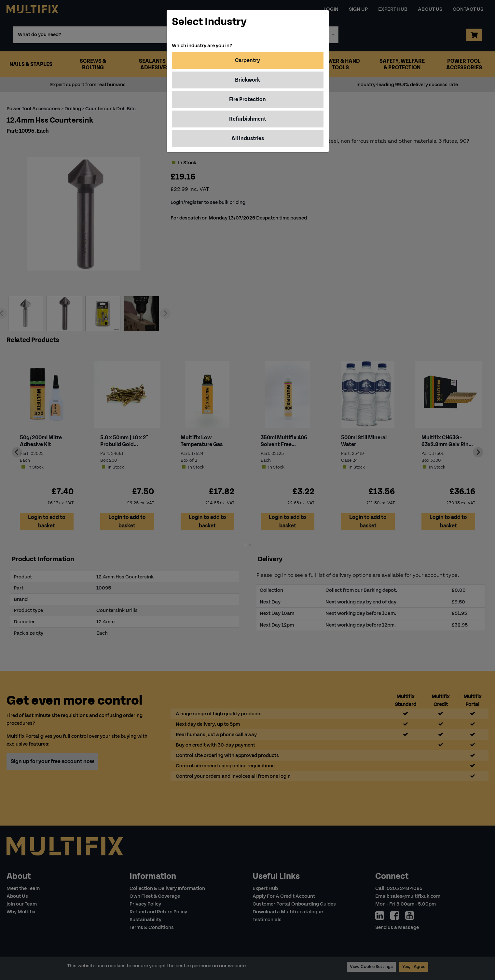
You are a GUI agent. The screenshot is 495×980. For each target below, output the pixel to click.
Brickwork (247, 80)
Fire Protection (247, 99)
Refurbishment (248, 119)
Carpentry (247, 60)
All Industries (248, 138)
